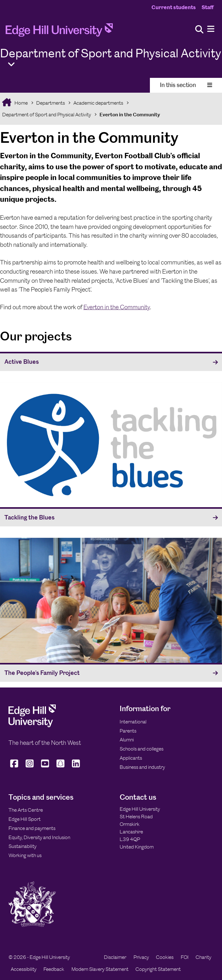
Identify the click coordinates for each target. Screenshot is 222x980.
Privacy (141, 957)
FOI (185, 957)
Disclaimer (115, 957)
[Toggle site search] (199, 30)
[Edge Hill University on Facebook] (15, 767)
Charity (203, 957)
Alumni (127, 740)
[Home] (59, 32)
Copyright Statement (158, 969)
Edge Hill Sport (25, 819)
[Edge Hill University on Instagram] (30, 767)
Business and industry (142, 767)
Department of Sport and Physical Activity (47, 115)
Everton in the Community (130, 115)
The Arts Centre (26, 810)
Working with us (25, 855)
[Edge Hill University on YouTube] (45, 767)
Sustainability (23, 846)
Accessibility (24, 969)
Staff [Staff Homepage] (208, 7)
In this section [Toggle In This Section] (186, 85)
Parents (128, 731)
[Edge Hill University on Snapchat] (61, 767)
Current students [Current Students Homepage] (174, 7)
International (133, 722)
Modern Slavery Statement (100, 969)
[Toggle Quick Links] (11, 64)
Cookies (165, 957)
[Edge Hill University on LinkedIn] (76, 767)
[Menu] (211, 29)
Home (21, 103)
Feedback (54, 969)
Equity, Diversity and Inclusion (39, 837)
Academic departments (98, 103)
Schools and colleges (142, 749)
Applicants (131, 758)
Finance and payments (32, 828)
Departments (51, 103)
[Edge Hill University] (32, 725)
